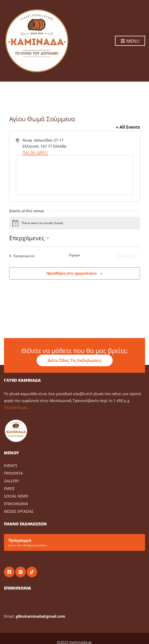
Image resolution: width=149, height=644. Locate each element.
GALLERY (12, 481)
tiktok (32, 572)
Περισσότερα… (17, 407)
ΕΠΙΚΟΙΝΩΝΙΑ (16, 504)
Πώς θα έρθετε (35, 152)
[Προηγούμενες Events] (22, 256)
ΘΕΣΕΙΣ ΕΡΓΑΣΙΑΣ (19, 511)
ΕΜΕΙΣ (9, 488)
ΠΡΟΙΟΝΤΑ (13, 473)
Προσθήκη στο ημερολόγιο (72, 273)
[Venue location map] (75, 175)
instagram (21, 572)
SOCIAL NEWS (16, 496)
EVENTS (11, 466)
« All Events (128, 127)
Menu (130, 41)
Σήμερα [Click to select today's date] (74, 255)
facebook (9, 572)
